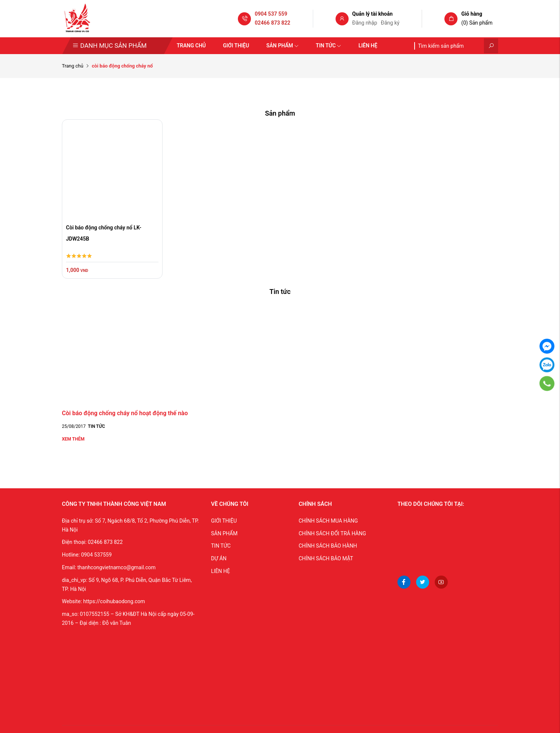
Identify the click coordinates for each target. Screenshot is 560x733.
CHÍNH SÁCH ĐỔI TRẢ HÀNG (332, 533)
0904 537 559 (271, 14)
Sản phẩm (282, 46)
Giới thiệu (236, 46)
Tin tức (328, 46)
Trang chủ (191, 46)
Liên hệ (368, 46)
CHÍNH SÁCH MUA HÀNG (328, 521)
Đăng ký (390, 23)
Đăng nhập (365, 23)
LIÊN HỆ (221, 571)
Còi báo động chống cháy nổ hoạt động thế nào (125, 413)
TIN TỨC (221, 546)
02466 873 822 (272, 23)
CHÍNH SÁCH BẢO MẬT (326, 558)
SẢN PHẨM (224, 533)
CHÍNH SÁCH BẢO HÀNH (328, 546)
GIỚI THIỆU (224, 521)
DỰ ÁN (219, 558)
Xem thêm (73, 439)
